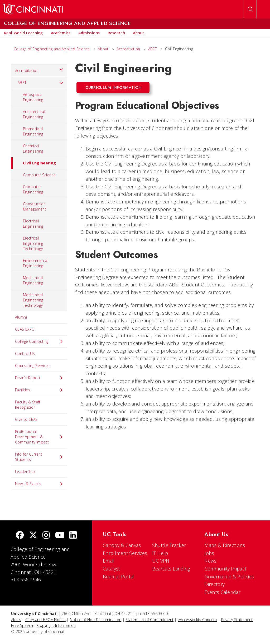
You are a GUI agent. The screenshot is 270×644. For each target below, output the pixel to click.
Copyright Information (56, 625)
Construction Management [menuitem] (35, 206)
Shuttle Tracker (169, 545)
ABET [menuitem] (40, 83)
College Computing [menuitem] (39, 341)
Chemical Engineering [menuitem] (33, 148)
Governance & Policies (229, 577)
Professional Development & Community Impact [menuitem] (39, 437)
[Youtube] (60, 536)
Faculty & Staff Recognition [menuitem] (28, 405)
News (210, 561)
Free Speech (22, 625)
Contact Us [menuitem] (25, 353)
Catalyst (111, 569)
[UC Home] (33, 9)
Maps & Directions (225, 545)
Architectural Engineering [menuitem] (34, 114)
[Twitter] (33, 536)
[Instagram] (46, 536)
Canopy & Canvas (122, 545)
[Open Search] (250, 9)
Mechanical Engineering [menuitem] (33, 280)
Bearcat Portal (119, 577)
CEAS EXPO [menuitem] (25, 329)
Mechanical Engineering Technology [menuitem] (33, 300)
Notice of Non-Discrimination (96, 620)
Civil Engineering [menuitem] (33, 163)
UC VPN (161, 561)
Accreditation (128, 49)
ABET (153, 49)
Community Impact (225, 569)
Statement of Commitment (150, 620)
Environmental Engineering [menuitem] (36, 263)
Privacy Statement (237, 620)
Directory (214, 584)
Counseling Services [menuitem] (32, 366)
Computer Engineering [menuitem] (33, 189)
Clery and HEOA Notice (45, 620)
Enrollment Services (125, 553)
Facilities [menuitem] (39, 390)
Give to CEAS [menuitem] (26, 419)
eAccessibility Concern (197, 620)
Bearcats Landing (171, 569)
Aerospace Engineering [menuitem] (33, 97)
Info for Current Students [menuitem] (39, 457)
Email (109, 561)
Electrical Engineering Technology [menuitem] (33, 243)
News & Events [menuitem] (39, 484)
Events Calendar (222, 592)
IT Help (160, 553)
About (103, 49)
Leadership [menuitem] (25, 472)
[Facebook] (20, 536)
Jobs (209, 553)
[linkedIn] (73, 536)
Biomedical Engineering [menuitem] (33, 131)
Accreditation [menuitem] (39, 69)
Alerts (16, 620)
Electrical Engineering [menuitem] (33, 224)
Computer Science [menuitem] (39, 175)
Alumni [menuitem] (21, 317)
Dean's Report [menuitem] (39, 378)
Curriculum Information (114, 87)
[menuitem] (23, 33)
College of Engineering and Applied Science (52, 49)
